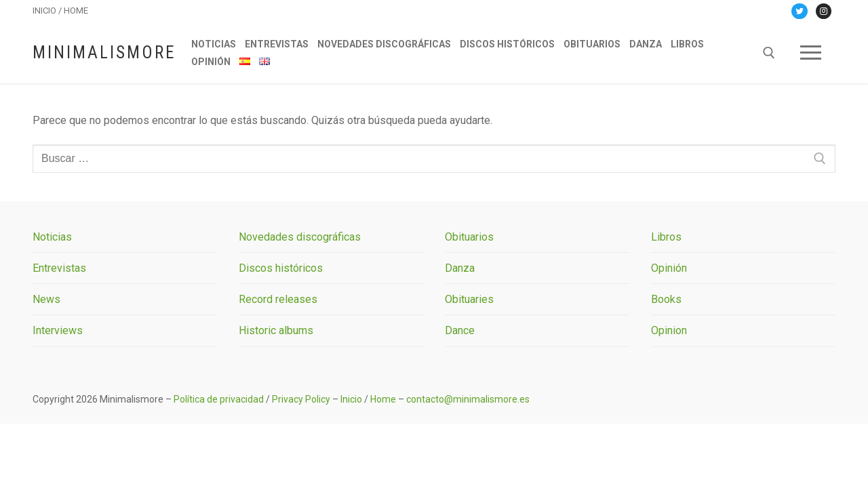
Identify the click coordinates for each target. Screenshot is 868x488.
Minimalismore (104, 53)
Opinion (669, 330)
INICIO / (48, 11)
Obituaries (469, 299)
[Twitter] (799, 11)
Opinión (669, 268)
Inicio (351, 399)
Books (666, 299)
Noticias (52, 237)
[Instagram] (824, 11)
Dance (460, 330)
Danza (460, 268)
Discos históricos (281, 268)
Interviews (58, 330)
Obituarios (469, 237)
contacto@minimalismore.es (468, 399)
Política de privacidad (219, 399)
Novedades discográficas (300, 237)
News (46, 299)
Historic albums (276, 330)
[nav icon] (811, 53)
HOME (76, 11)
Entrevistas (59, 268)
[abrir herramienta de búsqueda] (769, 53)
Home (383, 399)
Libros (666, 237)
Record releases (278, 299)
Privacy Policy (301, 399)
